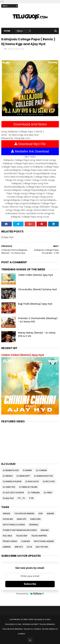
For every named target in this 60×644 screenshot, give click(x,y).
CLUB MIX (26, 541)
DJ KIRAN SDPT (23, 476)
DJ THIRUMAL (34, 493)
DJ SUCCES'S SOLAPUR (13, 493)
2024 (10, 49)
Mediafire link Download (30, 151)
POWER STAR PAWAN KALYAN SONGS (20, 530)
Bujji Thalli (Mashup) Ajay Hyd (35, 304)
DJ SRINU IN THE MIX (28, 487)
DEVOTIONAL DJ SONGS (14, 525)
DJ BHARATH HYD (11, 470)
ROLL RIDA (7, 536)
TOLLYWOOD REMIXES (24, 514)
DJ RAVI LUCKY (32, 481)
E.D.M (29, 547)
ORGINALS (34, 525)
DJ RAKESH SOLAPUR (12, 481)
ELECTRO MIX (42, 547)
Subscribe (30, 584)
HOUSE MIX (8, 519)
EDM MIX (45, 530)
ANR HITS (19, 547)
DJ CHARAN (41, 470)
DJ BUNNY (27, 470)
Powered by (30, 594)
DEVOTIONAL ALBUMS (44, 541)
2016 (41, 514)
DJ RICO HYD (49, 481)
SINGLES (7, 514)
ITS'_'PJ (21, 498)
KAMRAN (7, 547)
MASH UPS (22, 519)
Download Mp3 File (30, 144)
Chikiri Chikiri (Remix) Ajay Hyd (35, 275)
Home (7, 31)
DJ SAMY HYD (9, 487)
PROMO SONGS (10, 541)
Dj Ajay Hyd (19, 49)
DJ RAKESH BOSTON (43, 476)
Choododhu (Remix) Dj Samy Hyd (37, 289)
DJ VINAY (48, 493)
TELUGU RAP (22, 536)
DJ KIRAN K (8, 476)
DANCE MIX (35, 519)
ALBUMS (50, 514)
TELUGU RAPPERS (39, 536)
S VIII (31, 498)
